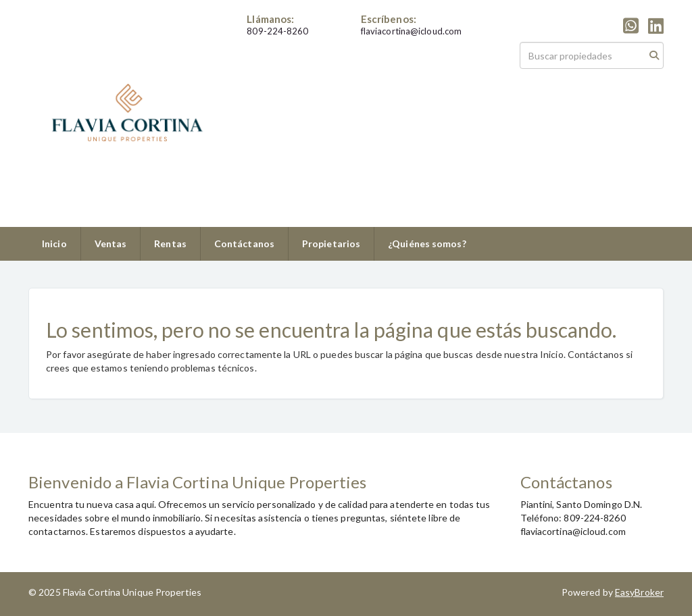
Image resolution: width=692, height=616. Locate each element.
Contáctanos (244, 243)
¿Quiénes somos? (427, 243)
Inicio (54, 243)
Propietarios (331, 243)
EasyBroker (639, 592)
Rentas (170, 243)
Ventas (111, 243)
